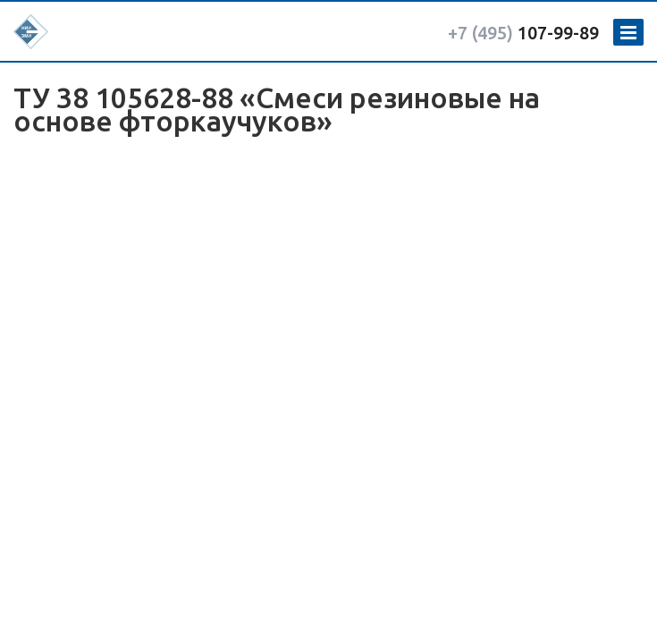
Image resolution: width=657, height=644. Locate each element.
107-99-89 (523, 33)
